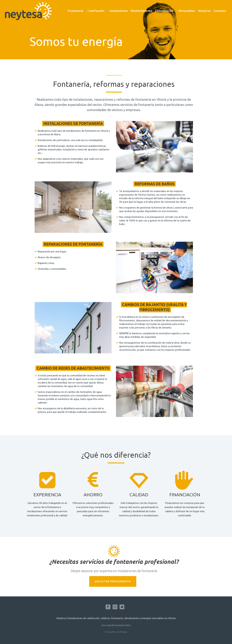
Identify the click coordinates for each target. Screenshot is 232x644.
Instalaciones (118, 11)
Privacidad (117, 625)
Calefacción (95, 11)
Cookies (127, 625)
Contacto (220, 11)
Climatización (164, 11)
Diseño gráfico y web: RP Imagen (116, 632)
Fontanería (75, 11)
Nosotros (204, 11)
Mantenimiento (141, 11)
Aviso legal (106, 625)
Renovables (186, 11)
